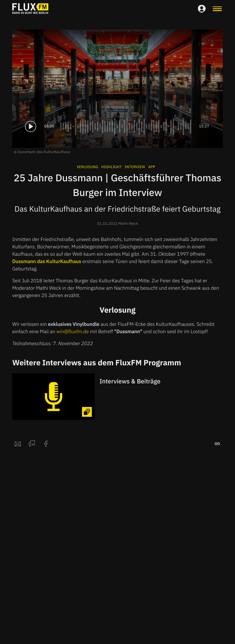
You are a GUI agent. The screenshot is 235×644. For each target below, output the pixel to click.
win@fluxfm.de (73, 332)
